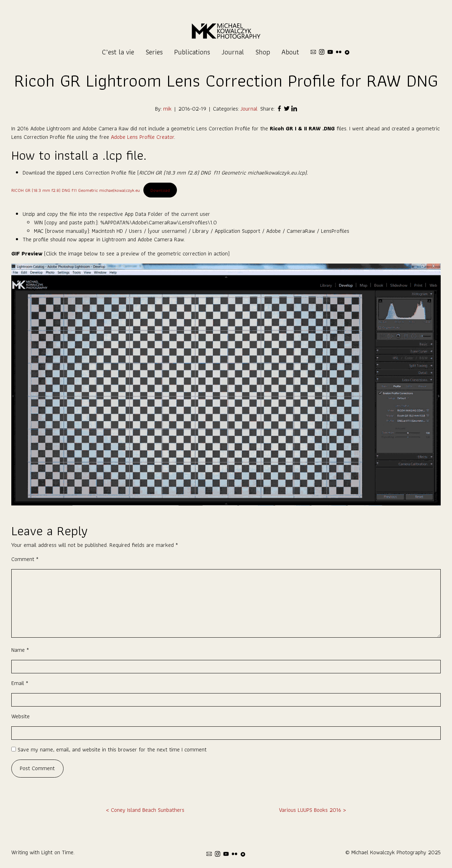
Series (154, 52)
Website (20, 716)
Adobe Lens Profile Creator (142, 137)
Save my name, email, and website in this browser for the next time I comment (112, 749)
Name (20, 650)
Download (160, 190)
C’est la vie (118, 52)
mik (167, 109)
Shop (263, 52)
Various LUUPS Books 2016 (310, 810)
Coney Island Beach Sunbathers (148, 810)
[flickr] (339, 52)
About (290, 52)
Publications (192, 52)
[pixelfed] (347, 52)
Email (20, 683)
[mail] (313, 52)
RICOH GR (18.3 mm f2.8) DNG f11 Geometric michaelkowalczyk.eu (76, 190)
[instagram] (322, 52)
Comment (25, 559)
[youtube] (330, 52)
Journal (233, 52)
